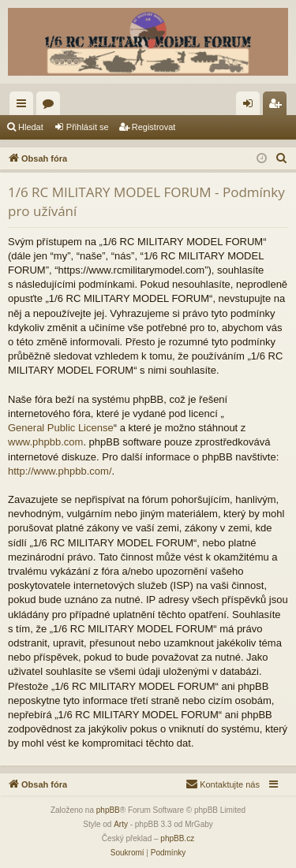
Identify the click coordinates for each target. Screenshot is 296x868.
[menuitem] (282, 158)
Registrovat (154, 127)
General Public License (61, 428)
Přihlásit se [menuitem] (251, 106)
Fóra (51, 106)
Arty (121, 824)
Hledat (31, 127)
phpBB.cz (177, 838)
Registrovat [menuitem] (278, 106)
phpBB (108, 810)
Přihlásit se (88, 127)
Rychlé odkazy (24, 106)
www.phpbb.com (45, 442)
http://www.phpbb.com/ (60, 471)
